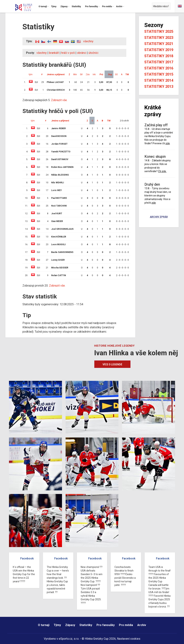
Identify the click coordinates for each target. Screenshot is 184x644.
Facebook (27, 558)
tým (31, 74)
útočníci (93, 53)
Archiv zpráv (159, 217)
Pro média (126, 625)
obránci (82, 53)
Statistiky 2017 (159, 62)
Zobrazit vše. (59, 100)
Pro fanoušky (106, 625)
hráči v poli (68, 53)
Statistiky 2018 (159, 56)
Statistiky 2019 (159, 50)
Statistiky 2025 (159, 31)
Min (75, 74)
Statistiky (86, 625)
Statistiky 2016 (159, 68)
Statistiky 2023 (159, 38)
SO (116, 74)
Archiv (142, 625)
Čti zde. (162, 171)
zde (168, 143)
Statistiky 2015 (159, 74)
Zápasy (70, 625)
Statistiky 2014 (159, 80)
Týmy (57, 625)
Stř (81, 74)
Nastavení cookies (129, 639)
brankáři (54, 53)
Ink (94, 74)
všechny (88, 41)
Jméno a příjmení (56, 74)
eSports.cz (66, 639)
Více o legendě (112, 364)
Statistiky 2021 (159, 44)
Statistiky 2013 (159, 87)
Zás (88, 74)
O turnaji (44, 625)
